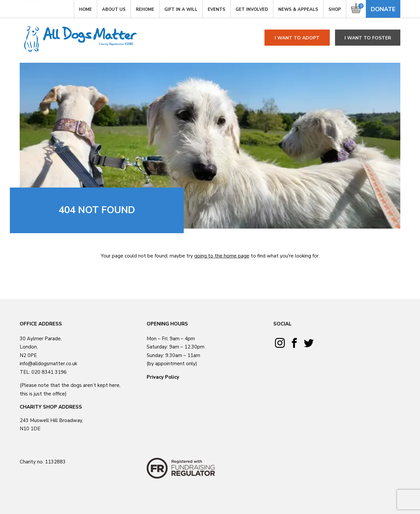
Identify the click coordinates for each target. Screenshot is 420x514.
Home (85, 10)
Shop (335, 10)
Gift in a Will (181, 10)
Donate (383, 9)
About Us (114, 10)
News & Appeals (298, 10)
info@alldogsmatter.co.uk (48, 364)
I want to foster (368, 38)
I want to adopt (297, 38)
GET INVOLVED (252, 10)
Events (217, 10)
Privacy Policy (163, 377)
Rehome (145, 10)
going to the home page (222, 256)
